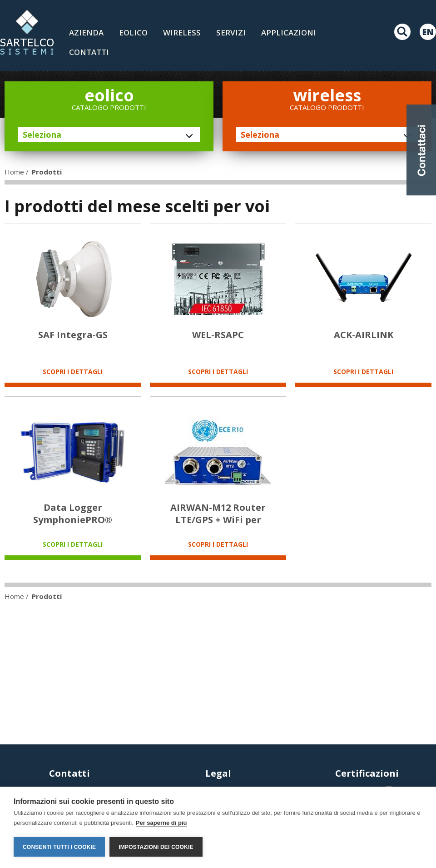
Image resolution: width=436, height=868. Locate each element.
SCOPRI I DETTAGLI (73, 372)
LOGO (27, 32)
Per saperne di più (161, 823)
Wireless (182, 32)
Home (14, 172)
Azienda (86, 32)
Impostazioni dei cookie (156, 847)
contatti (89, 52)
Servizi (231, 32)
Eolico (133, 32)
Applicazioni (289, 32)
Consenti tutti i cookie (59, 847)
